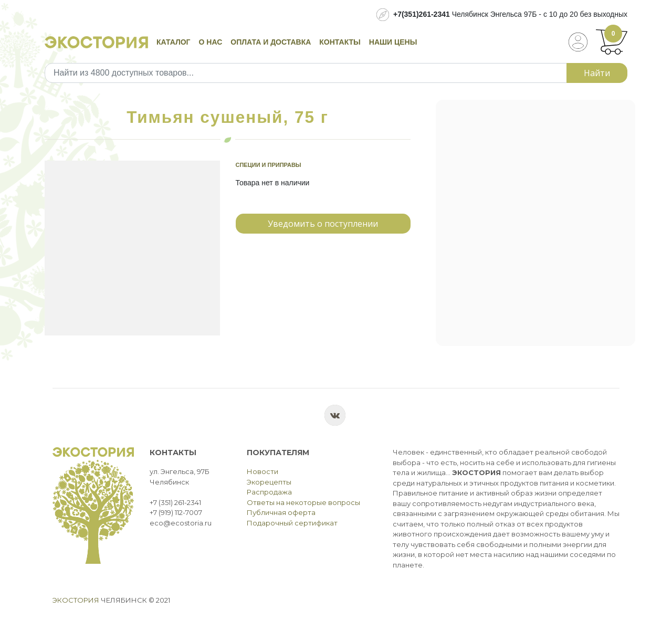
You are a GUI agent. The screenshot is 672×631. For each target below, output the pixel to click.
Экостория (76, 600)
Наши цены (393, 42)
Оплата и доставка (271, 42)
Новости (262, 471)
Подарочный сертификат (292, 523)
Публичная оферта (281, 512)
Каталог (174, 42)
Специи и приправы (269, 165)
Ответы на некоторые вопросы (303, 502)
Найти (597, 73)
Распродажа (269, 492)
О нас (211, 42)
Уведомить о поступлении (323, 224)
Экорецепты (269, 482)
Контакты (340, 42)
